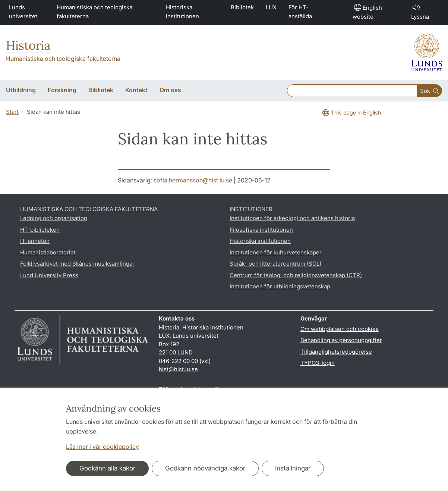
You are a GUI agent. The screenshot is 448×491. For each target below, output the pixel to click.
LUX (271, 7)
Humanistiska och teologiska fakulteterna (94, 12)
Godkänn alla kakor (107, 468)
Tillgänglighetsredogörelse (336, 352)
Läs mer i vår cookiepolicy (102, 447)
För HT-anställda (300, 12)
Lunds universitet (23, 12)
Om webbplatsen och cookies (340, 329)
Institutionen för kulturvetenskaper (276, 252)
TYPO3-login (318, 363)
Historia (28, 45)
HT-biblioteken (40, 230)
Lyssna (420, 12)
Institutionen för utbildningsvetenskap (280, 286)
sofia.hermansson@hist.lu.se (193, 180)
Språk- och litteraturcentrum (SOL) (275, 264)
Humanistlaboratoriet (48, 252)
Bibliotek (242, 7)
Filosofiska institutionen (261, 230)
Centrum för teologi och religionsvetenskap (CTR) (296, 275)
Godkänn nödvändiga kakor (205, 468)
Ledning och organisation (54, 218)
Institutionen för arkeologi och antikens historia (292, 218)
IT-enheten (35, 241)
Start (12, 112)
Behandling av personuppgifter (341, 340)
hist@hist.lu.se (178, 369)
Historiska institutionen (182, 12)
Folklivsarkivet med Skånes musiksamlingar (77, 264)
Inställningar (293, 468)
